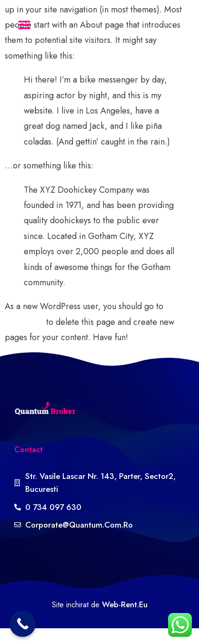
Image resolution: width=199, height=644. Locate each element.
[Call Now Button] (23, 624)
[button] (24, 24)
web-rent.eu (125, 604)
